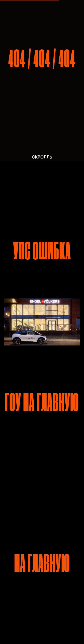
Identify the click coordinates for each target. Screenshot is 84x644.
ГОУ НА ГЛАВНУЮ (42, 402)
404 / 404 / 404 (42, 59)
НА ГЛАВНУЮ (42, 563)
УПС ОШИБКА (42, 251)
